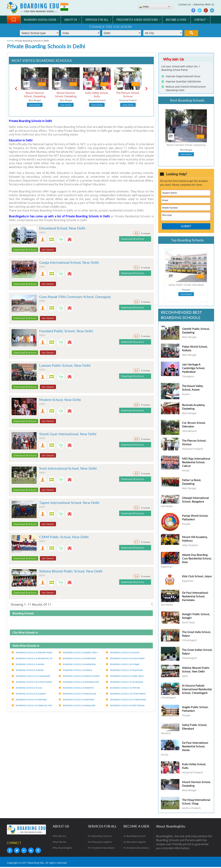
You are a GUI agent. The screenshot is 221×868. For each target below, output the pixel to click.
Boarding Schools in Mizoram (77, 700)
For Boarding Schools (100, 837)
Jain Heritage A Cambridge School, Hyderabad (193, 369)
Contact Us (185, 4)
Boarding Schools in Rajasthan (124, 670)
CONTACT (200, 20)
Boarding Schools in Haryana (29, 700)
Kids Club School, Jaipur (197, 577)
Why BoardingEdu (63, 849)
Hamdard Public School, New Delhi (66, 331)
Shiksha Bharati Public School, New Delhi (71, 571)
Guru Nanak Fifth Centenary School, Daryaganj (75, 297)
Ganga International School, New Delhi (69, 262)
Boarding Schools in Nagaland (77, 705)
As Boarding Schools (135, 837)
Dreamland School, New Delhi (62, 228)
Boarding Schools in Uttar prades (126, 694)
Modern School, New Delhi (60, 400)
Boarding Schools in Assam (28, 664)
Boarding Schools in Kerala (76, 670)
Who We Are (59, 837)
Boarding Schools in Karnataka (77, 664)
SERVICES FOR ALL (97, 20)
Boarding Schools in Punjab (123, 664)
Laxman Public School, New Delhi (65, 365)
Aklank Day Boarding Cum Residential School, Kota (197, 559)
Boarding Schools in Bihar (28, 670)
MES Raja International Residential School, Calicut (196, 463)
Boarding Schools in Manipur (76, 688)
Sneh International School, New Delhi (68, 468)
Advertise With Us (204, 4)
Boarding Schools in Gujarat (29, 694)
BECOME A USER (176, 20)
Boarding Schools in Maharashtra (79, 682)
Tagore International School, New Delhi (69, 503)
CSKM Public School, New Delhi (64, 537)
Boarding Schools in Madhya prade (79, 676)
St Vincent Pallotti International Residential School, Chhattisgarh (197, 690)
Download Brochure (25, 250)
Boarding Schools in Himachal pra (32, 705)
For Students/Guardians (101, 849)
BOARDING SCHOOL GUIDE (40, 20)
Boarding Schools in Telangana (125, 682)
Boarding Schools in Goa (27, 688)
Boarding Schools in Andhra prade (32, 652)
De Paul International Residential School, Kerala (195, 747)
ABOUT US (71, 20)
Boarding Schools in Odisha (123, 652)
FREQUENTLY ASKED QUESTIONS (137, 20)
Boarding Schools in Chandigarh (31, 676)
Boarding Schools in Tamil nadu (125, 676)
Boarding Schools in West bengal (126, 705)
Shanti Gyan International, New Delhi (68, 434)
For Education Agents (100, 843)
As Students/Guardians (136, 849)
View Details (35, 105)
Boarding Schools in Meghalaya (78, 694)
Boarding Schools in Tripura (123, 688)
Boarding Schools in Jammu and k (78, 652)
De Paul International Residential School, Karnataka (195, 597)
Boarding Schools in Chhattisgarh (32, 682)
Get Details (48, 250)
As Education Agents (135, 843)
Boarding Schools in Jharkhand (78, 658)
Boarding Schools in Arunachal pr (32, 658)
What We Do (59, 843)
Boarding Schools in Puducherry (125, 658)
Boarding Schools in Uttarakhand (126, 700)
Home (10, 41)
